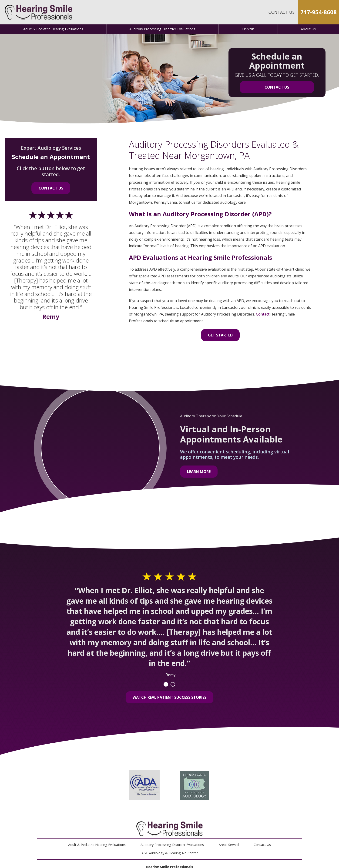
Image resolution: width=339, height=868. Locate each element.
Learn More (199, 472)
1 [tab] (166, 684)
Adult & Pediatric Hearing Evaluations (53, 29)
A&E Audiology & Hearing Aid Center (170, 853)
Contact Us (282, 12)
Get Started (220, 335)
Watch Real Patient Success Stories (169, 697)
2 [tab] (173, 684)
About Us (308, 29)
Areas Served (229, 845)
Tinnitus (248, 29)
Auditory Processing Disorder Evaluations (162, 29)
